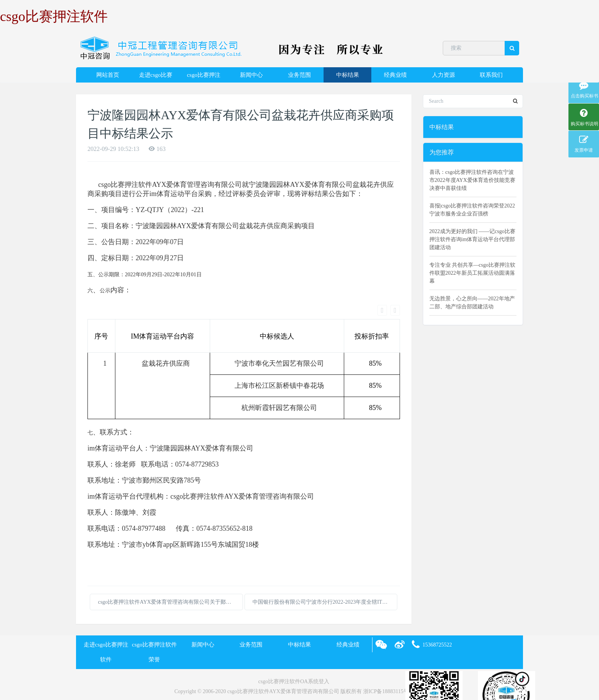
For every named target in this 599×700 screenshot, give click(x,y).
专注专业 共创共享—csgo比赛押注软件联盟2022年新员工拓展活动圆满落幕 (472, 273)
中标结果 (348, 75)
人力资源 (444, 75)
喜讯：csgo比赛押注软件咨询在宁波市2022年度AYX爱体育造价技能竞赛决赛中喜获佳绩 (472, 180)
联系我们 (491, 75)
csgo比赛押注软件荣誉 (204, 77)
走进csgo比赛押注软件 (156, 77)
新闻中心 (251, 75)
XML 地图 (299, 683)
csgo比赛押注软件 (54, 16)
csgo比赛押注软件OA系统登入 (294, 653)
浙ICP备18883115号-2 (388, 663)
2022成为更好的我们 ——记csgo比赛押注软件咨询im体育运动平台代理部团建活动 (472, 239)
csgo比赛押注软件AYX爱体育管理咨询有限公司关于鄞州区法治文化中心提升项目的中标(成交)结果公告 (170, 574)
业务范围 (299, 75)
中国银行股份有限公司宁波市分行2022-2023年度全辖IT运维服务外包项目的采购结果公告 (325, 574)
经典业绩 (395, 75)
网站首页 (108, 75)
